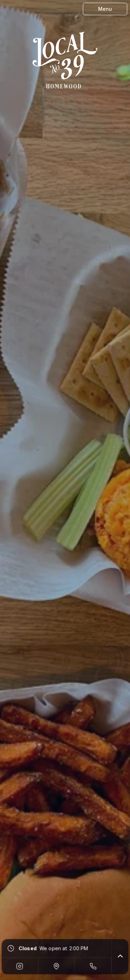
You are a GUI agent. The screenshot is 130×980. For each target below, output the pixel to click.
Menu (105, 9)
